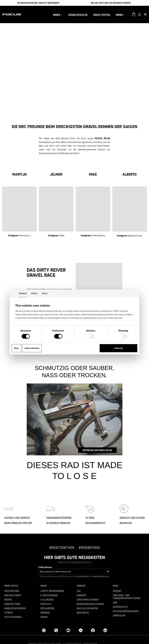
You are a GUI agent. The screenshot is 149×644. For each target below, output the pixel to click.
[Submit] (108, 565)
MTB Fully (46, 597)
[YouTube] (68, 623)
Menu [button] (116, 11)
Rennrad (45, 606)
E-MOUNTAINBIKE (49, 588)
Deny (16, 348)
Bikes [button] (53, 11)
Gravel (44, 610)
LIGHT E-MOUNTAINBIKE (52, 584)
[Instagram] (44, 623)
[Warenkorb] (129, 11)
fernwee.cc (25, 228)
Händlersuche (73, 11)
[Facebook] (93, 623)
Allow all (118, 348)
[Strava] (56, 623)
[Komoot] (81, 623)
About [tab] (45, 293)
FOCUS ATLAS (102, 131)
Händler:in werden (15, 601)
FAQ (79, 584)
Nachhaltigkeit (13, 588)
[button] (140, 11)
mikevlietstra (99, 228)
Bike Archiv (83, 606)
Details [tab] (34, 293)
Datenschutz (120, 600)
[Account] (135, 11)
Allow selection (32, 348)
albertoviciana (135, 228)
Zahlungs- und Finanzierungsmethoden (127, 590)
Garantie (82, 588)
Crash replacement (88, 593)
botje (62, 228)
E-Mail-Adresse (45, 560)
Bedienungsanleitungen (90, 597)
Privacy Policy (84, 569)
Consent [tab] (23, 293)
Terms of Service (99, 569)
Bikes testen (97, 11)
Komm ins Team (12, 597)
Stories (9, 606)
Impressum (119, 609)
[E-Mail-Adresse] (74, 565)
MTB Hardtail (48, 601)
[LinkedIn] (105, 623)
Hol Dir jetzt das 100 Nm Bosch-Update (111, 3)
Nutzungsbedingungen (126, 604)
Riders (8, 593)
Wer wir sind (12, 584)
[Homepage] (17, 11)
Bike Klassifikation (87, 601)
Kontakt (117, 584)
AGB (115, 596)
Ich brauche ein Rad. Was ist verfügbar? (38, 3)
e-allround (47, 593)
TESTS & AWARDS (13, 610)
